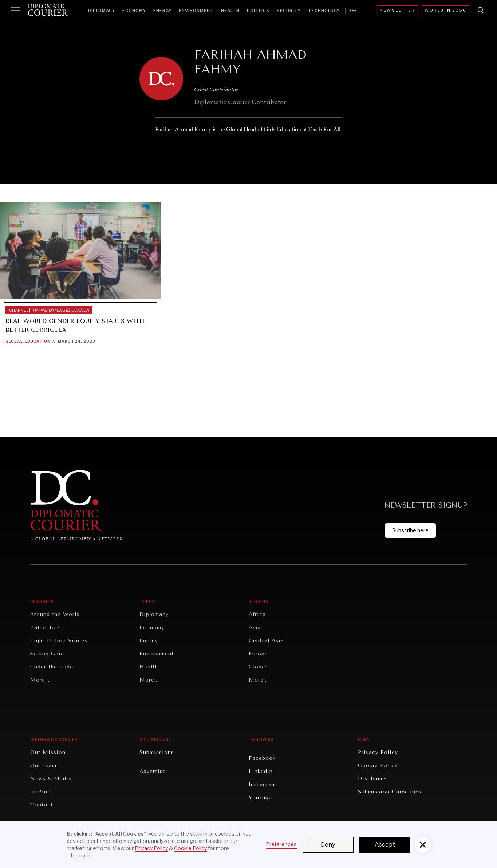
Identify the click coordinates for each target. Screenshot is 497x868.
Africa (257, 614)
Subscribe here (410, 530)
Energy (162, 11)
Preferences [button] (281, 844)
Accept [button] (385, 845)
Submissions (157, 752)
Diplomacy (102, 11)
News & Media (51, 779)
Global (14, 341)
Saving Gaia (47, 654)
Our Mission (48, 752)
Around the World (55, 614)
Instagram (262, 784)
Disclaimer (373, 779)
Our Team (43, 766)
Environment (196, 11)
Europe (258, 654)
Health (230, 11)
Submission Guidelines (390, 792)
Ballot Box (45, 628)
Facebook (262, 758)
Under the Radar (53, 667)
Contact (42, 805)
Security (289, 11)
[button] (423, 845)
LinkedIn (261, 771)
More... (40, 680)
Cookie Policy (378, 766)
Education (38, 341)
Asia (255, 628)
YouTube (260, 798)
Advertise (153, 771)
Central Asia (266, 641)
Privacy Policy (378, 752)
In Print (41, 792)
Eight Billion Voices (59, 641)
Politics (258, 11)
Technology (324, 11)
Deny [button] (328, 845)
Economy (134, 11)
